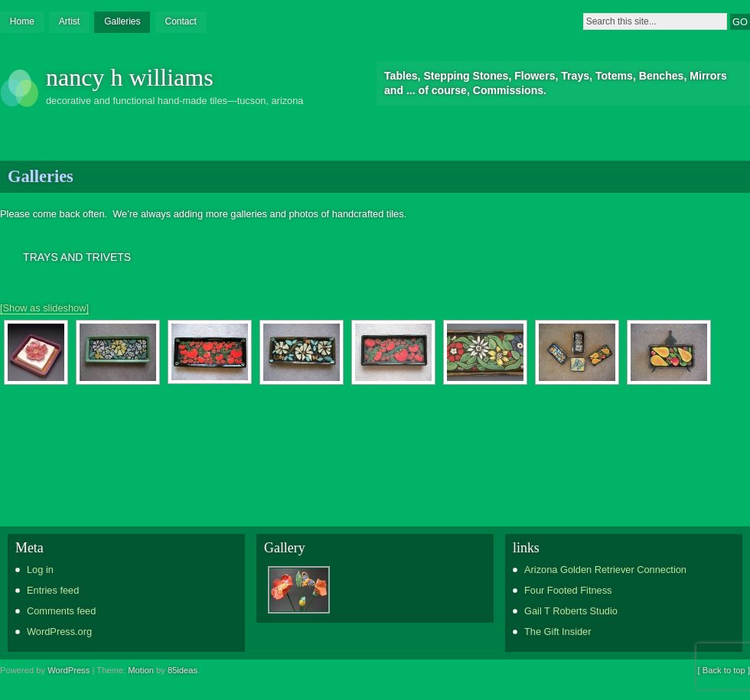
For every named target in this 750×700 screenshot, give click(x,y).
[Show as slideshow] (44, 308)
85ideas (183, 670)
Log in (40, 570)
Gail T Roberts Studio (571, 611)
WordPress (68, 670)
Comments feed (61, 611)
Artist (69, 21)
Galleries (122, 21)
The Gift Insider (558, 632)
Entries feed (53, 590)
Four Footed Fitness (568, 590)
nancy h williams (130, 77)
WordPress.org (59, 632)
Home (22, 21)
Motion (141, 670)
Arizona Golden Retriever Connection (605, 570)
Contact (180, 21)
